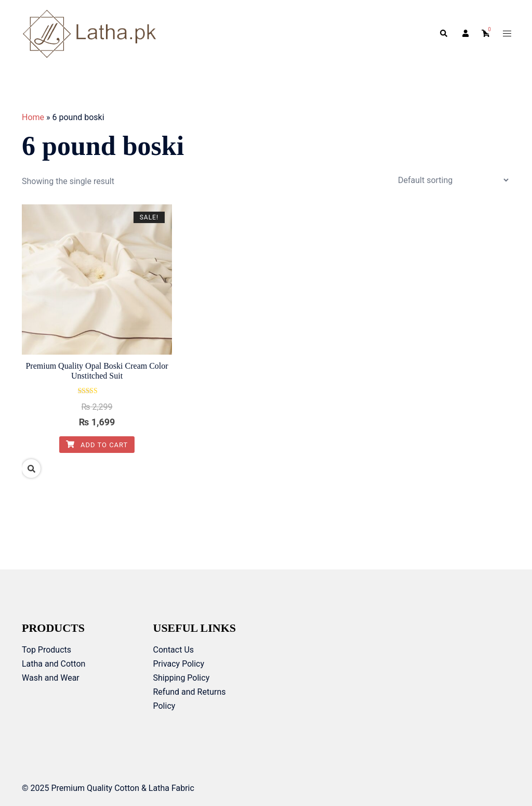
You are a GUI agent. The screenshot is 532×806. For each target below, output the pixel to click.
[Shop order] (453, 180)
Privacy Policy (179, 664)
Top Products (46, 650)
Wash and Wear (51, 678)
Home (33, 117)
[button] (443, 34)
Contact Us (174, 650)
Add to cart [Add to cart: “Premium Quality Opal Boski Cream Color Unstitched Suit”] (97, 445)
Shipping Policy (182, 678)
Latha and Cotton (54, 664)
